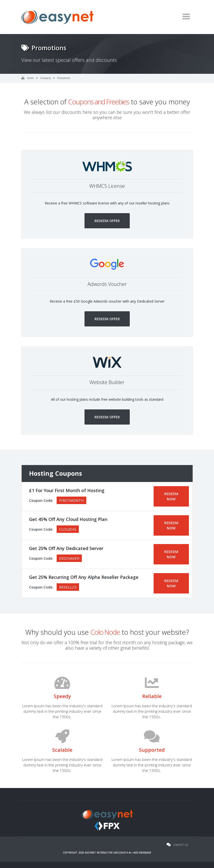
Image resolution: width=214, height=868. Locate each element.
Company (45, 78)
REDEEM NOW (171, 496)
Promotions (64, 78)
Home (30, 78)
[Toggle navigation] (186, 17)
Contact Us (177, 845)
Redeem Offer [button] (107, 221)
